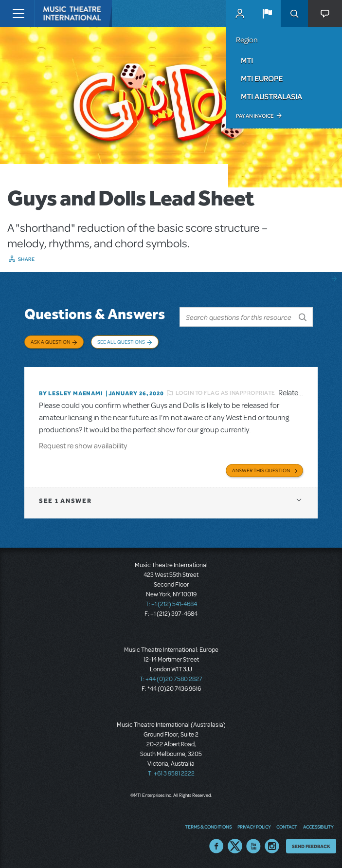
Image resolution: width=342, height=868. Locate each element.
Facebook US (216, 846)
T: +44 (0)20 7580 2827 (171, 679)
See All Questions (121, 342)
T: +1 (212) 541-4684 (171, 604)
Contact (287, 827)
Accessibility (318, 827)
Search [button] (294, 14)
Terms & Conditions (208, 827)
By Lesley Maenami (71, 393)
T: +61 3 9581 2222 (171, 774)
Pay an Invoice (255, 116)
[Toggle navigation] (18, 14)
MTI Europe (262, 78)
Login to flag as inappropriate (225, 393)
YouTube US (253, 846)
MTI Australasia (271, 96)
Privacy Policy (254, 827)
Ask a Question (50, 342)
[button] (267, 14)
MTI (247, 60)
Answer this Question (261, 470)
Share (27, 259)
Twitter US (235, 846)
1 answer (65, 501)
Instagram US (272, 846)
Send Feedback (311, 846)
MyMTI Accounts (240, 14)
